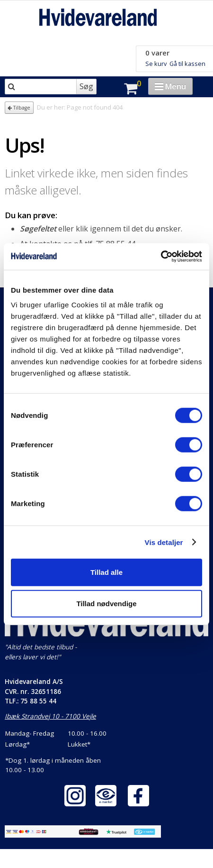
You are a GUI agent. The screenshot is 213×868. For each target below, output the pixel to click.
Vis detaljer (164, 542)
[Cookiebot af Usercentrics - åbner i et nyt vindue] (161, 257)
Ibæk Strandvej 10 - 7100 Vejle (50, 716)
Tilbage (19, 108)
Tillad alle (106, 572)
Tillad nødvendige (106, 603)
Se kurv (156, 64)
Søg (86, 86)
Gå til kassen (187, 64)
